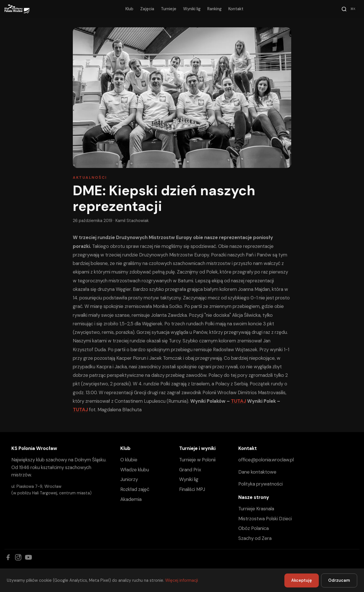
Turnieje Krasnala (256, 509)
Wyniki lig (192, 9)
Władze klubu (135, 470)
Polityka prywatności (260, 484)
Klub (129, 9)
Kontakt (236, 9)
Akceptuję (302, 580)
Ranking (214, 9)
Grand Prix (190, 470)
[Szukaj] (349, 9)
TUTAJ (238, 401)
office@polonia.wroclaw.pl (266, 460)
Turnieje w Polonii (197, 460)
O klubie (129, 460)
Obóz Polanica (254, 528)
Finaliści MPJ (192, 489)
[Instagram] (18, 557)
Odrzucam (339, 580)
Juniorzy (129, 479)
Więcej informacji (182, 580)
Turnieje (169, 9)
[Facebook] (8, 557)
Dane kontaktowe (257, 472)
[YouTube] (28, 557)
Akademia (131, 499)
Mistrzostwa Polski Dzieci (265, 519)
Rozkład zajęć (135, 489)
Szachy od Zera (255, 538)
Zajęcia (147, 9)
